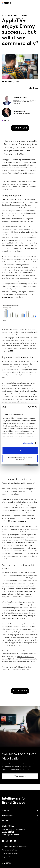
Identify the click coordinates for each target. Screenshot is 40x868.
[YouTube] (3, 841)
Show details (28, 443)
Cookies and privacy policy (11, 854)
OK (20, 450)
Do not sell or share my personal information (20, 459)
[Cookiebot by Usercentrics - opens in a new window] (28, 407)
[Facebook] (11, 841)
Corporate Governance (10, 857)
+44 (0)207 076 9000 (11, 835)
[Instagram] (7, 841)
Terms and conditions (9, 850)
